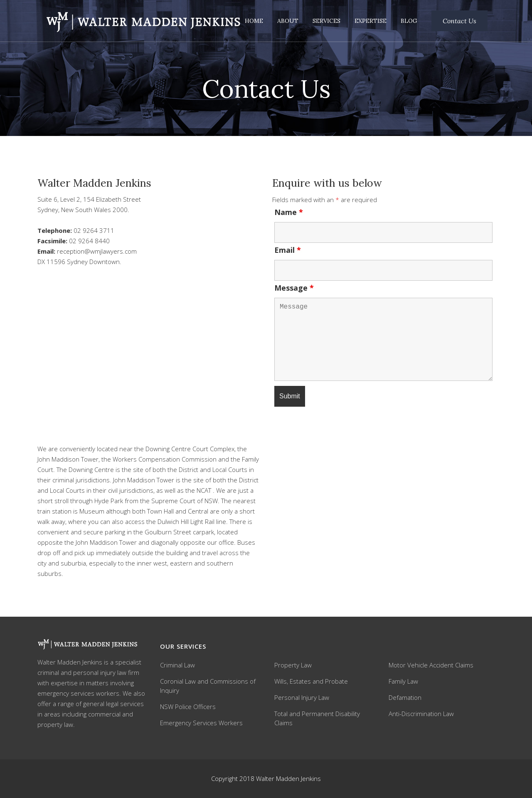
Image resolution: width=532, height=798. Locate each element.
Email (288, 250)
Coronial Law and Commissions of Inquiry (208, 686)
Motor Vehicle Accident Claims (431, 665)
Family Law (403, 681)
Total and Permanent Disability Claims (317, 718)
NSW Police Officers (188, 707)
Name (289, 212)
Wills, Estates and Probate (311, 681)
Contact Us (459, 21)
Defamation (405, 697)
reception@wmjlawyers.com (97, 251)
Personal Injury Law (302, 697)
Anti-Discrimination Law (421, 714)
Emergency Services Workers (201, 723)
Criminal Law (177, 665)
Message (294, 288)
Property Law (293, 665)
